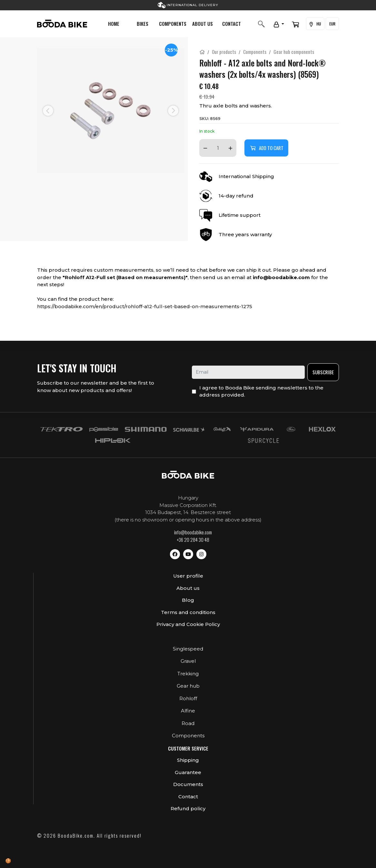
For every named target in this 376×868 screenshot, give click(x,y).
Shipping (188, 760)
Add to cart (266, 148)
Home (114, 24)
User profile (188, 576)
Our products (224, 52)
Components (173, 24)
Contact (232, 24)
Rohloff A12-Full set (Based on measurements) (125, 277)
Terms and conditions (188, 612)
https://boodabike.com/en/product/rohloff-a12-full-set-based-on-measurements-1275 (145, 306)
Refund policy (188, 808)
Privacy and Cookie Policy (188, 624)
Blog (188, 600)
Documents (188, 784)
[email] (248, 372)
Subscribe (323, 372)
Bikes (143, 24)
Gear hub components (294, 52)
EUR (332, 24)
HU (315, 24)
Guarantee (188, 772)
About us (203, 24)
